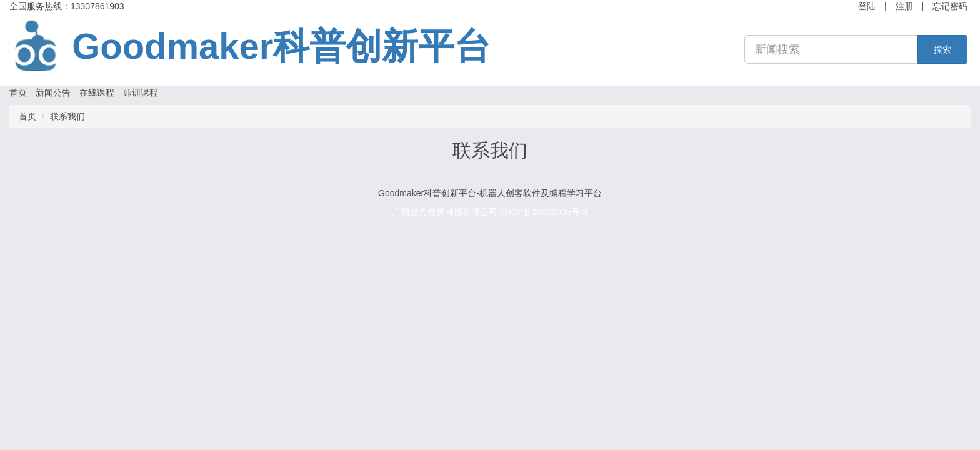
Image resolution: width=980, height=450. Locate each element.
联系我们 (67, 116)
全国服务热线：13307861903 (67, 6)
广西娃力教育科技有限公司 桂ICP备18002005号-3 (490, 212)
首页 (18, 92)
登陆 (867, 6)
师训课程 (141, 92)
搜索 (942, 49)
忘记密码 (950, 6)
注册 (904, 6)
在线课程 (97, 92)
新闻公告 (53, 92)
